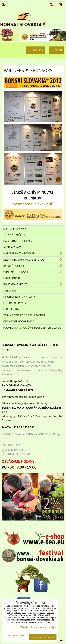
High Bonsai (12, 278)
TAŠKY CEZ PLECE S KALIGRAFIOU (24, 315)
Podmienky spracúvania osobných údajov (32, 328)
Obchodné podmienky (18, 321)
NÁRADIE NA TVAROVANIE (34, 253)
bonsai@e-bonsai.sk (14, 396)
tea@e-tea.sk (36, 396)
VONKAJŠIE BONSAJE (34, 272)
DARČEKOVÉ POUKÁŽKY (18, 241)
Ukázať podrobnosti (15, 635)
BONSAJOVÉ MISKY (34, 284)
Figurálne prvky (15, 303)
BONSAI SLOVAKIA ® (23, 24)
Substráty (11, 290)
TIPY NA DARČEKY (14, 235)
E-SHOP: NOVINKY (15, 229)
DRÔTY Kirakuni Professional (34, 260)
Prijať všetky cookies (43, 637)
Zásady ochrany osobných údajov (38, 627)
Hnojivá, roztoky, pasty (19, 297)
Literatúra (11, 309)
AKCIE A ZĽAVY (12, 247)
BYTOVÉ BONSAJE (34, 266)
